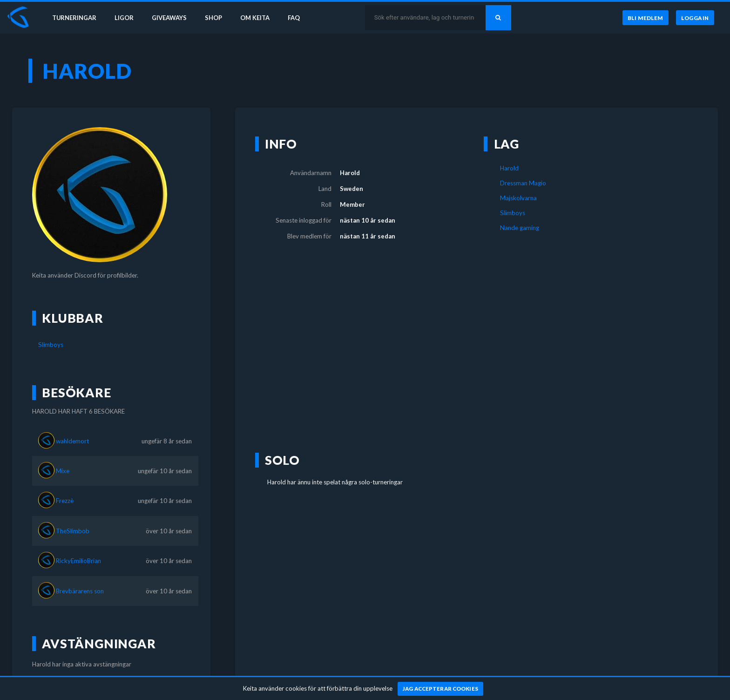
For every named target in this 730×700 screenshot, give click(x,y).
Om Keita (259, 18)
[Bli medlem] (645, 18)
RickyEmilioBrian (78, 561)
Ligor (126, 18)
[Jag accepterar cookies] (441, 689)
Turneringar (75, 18)
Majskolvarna (518, 198)
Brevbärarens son (80, 591)
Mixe (63, 471)
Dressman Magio (523, 183)
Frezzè (65, 501)
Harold (509, 168)
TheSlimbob (73, 531)
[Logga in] (695, 18)
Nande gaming (520, 228)
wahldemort (72, 441)
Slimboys (51, 345)
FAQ (299, 18)
